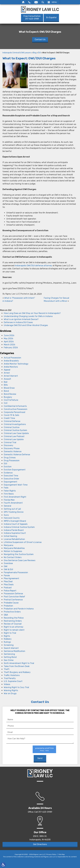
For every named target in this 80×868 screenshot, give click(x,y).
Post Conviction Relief (14, 597)
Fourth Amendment (13, 503)
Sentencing (9, 654)
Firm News (9, 494)
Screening (9, 645)
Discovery (8, 445)
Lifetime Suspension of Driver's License (23, 542)
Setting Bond (10, 657)
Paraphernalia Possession (16, 572)
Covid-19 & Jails (11, 415)
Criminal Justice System (15, 430)
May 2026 (8, 338)
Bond (6, 391)
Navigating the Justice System (19, 554)
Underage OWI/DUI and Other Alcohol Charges (26, 325)
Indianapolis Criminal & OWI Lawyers (17, 53)
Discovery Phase (12, 448)
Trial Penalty (10, 678)
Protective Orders (12, 612)
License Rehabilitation (14, 539)
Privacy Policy (51, 854)
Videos (7, 684)
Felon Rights (10, 491)
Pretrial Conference (13, 600)
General (7, 506)
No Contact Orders (13, 557)
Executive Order (11, 479)
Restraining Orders (13, 621)
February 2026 (11, 348)
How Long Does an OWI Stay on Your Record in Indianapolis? (32, 313)
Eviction (8, 467)
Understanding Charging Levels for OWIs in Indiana (28, 316)
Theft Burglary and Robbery (17, 672)
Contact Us (40, 39)
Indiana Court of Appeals (16, 524)
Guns (6, 515)
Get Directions (40, 844)
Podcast (8, 588)
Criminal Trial (10, 442)
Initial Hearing (10, 536)
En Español (51, 17)
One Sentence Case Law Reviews (20, 560)
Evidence (8, 473)
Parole (7, 576)
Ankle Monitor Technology (16, 364)
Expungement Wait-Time (16, 485)
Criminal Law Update (14, 439)
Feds (6, 488)
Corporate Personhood (14, 412)
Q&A (6, 615)
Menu (54, 2)
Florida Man (9, 500)
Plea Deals (9, 585)
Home (23, 2)
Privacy (42, 751)
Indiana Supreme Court (15, 533)
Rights (7, 636)
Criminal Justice (12, 427)
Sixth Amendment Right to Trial (19, 663)
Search (43, 2)
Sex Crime (9, 660)
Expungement (11, 482)
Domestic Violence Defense (17, 455)
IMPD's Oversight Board (15, 521)
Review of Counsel (13, 624)
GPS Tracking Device (14, 512)
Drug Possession (12, 460)
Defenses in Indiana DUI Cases (18, 322)
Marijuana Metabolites (14, 548)
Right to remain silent (14, 630)
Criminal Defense (12, 421)
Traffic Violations (12, 675)
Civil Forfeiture (11, 400)
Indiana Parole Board (14, 530)
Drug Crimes (10, 458)
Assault (7, 379)
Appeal (7, 370)
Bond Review (10, 394)
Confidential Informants (15, 406)
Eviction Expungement (15, 470)
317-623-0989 (32, 17)
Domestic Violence (13, 451)
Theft (7, 669)
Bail (6, 382)
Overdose (8, 563)
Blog (35, 53)
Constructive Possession (16, 409)
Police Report (10, 591)
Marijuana (8, 545)
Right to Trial (10, 633)
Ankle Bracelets (11, 361)
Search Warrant (11, 648)
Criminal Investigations (15, 424)
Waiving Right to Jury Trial (16, 687)
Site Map (62, 854)
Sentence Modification (14, 651)
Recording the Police (14, 618)
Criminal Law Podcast (14, 436)
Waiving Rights (11, 690)
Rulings (7, 642)
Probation (8, 606)
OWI (6, 566)
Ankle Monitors (11, 367)
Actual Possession (12, 358)
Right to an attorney (14, 627)
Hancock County (12, 518)
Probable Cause (11, 603)
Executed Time (11, 476)
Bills (6, 385)
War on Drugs (10, 693)
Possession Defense (13, 594)
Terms (47, 751)
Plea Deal (8, 581)
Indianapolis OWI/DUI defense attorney (33, 266)
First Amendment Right (15, 497)
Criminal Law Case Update (16, 433)
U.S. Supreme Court (13, 681)
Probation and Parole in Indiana (19, 609)
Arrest (7, 373)
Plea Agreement (11, 578)
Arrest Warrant (11, 376)
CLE (6, 403)
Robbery (8, 639)
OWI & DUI (8, 569)
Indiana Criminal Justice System (19, 527)
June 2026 (9, 335)
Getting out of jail (12, 509)
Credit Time (9, 418)
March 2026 (9, 345)
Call (29, 2)
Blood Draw (9, 388)
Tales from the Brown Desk (17, 666)
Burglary (8, 397)
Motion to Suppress (13, 551)
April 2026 (9, 342)
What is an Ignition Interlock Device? (21, 319)
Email (36, 2)
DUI (39, 53)
